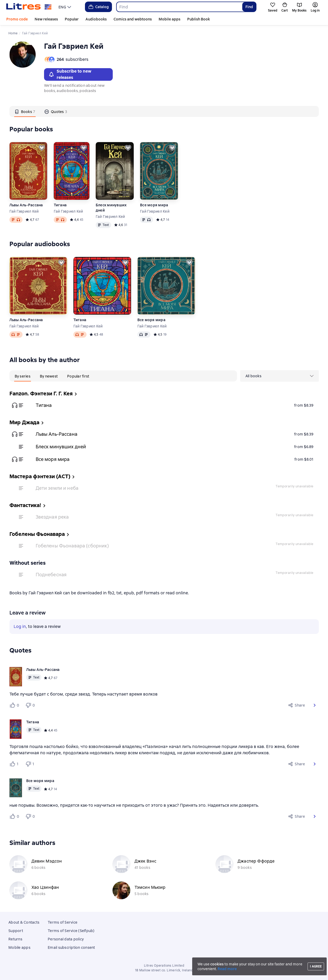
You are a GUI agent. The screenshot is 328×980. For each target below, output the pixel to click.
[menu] (65, 7)
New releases (46, 19)
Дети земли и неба (57, 488)
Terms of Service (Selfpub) (71, 931)
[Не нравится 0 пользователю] (31, 705)
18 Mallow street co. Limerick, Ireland (164, 970)
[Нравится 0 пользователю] (15, 705)
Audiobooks (96, 19)
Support (16, 931)
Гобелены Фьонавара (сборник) (72, 546)
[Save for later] (42, 148)
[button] (315, 705)
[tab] (25, 111)
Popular (72, 19)
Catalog (98, 7)
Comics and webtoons (133, 19)
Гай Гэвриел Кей (24, 211)
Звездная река (52, 517)
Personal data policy (66, 939)
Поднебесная (51, 575)
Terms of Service (63, 922)
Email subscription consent (71, 947)
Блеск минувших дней (111, 208)
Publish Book (198, 19)
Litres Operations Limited (164, 966)
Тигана (60, 205)
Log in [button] (20, 626)
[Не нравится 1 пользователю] (31, 764)
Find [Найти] (249, 7)
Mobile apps (170, 19)
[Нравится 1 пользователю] (15, 764)
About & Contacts (24, 922)
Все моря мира (154, 205)
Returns (15, 939)
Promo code (17, 19)
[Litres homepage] (29, 7)
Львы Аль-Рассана (26, 205)
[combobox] (179, 7)
